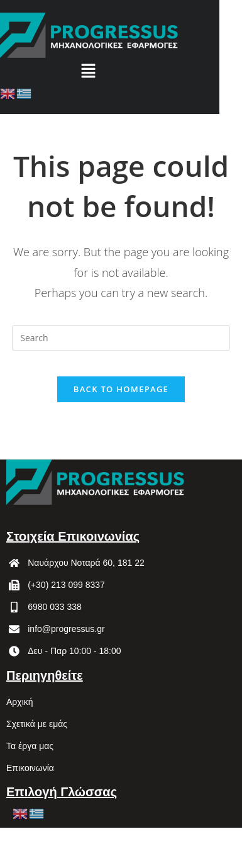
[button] (88, 71)
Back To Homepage (121, 389)
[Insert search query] (121, 338)
